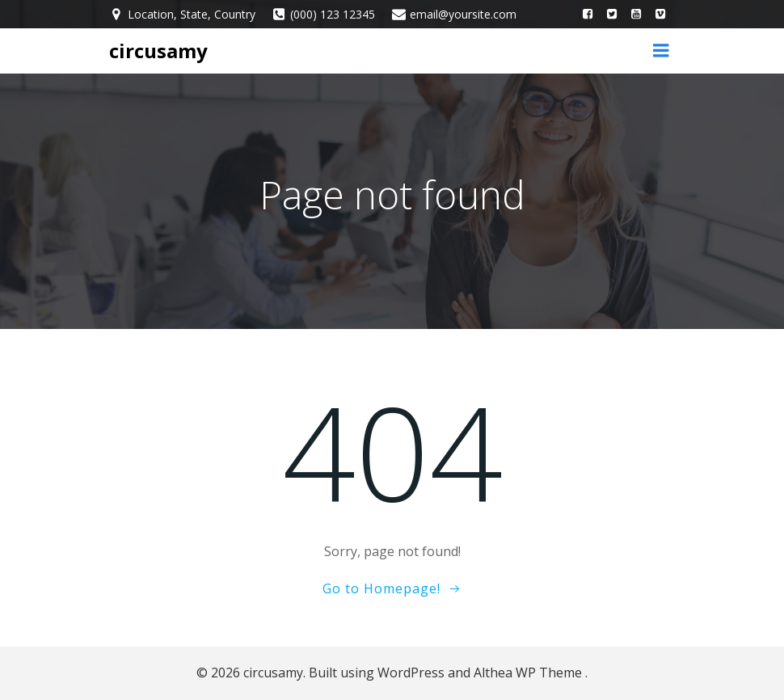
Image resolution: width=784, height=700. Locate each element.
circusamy (158, 51)
